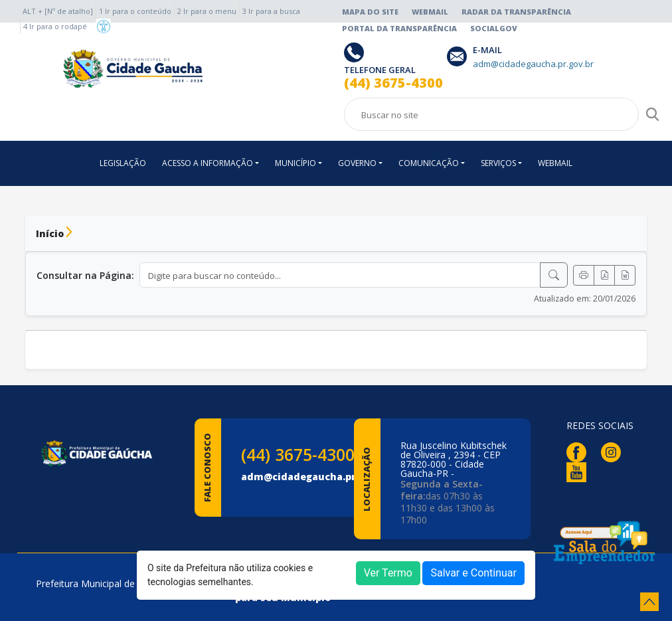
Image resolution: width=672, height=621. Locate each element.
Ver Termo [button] (388, 573)
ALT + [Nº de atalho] (58, 11)
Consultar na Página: (85, 275)
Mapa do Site (370, 12)
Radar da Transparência (516, 12)
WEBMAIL (555, 163)
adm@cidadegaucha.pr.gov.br (315, 477)
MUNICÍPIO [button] (295, 163)
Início (50, 233)
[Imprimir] (584, 275)
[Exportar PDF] (604, 275)
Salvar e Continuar (473, 573)
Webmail (430, 12)
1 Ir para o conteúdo (135, 11)
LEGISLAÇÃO (123, 163)
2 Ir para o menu (207, 11)
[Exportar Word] (625, 275)
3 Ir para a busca (271, 11)
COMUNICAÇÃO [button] (429, 163)
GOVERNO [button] (357, 163)
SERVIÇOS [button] (498, 163)
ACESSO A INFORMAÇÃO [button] (208, 163)
